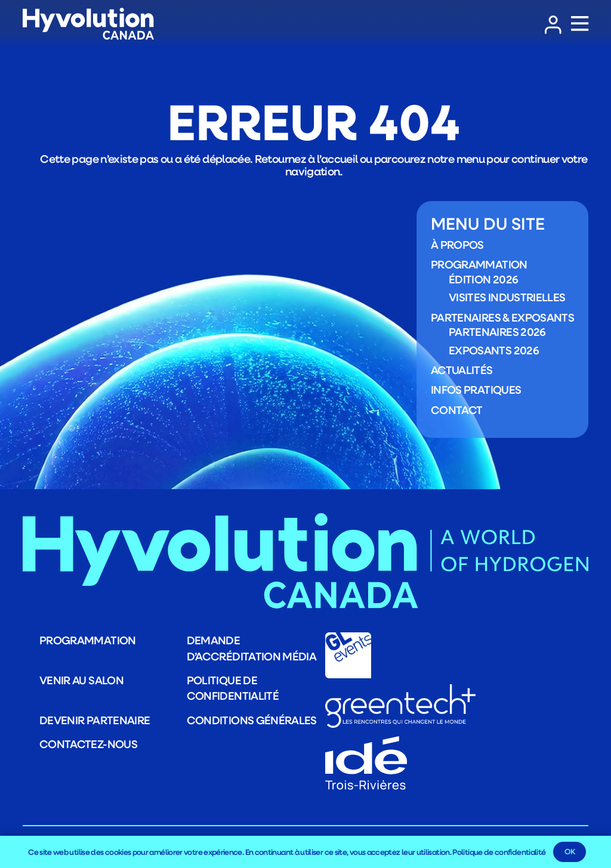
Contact (457, 410)
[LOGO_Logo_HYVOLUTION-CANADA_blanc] (88, 24)
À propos (457, 245)
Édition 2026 (483, 279)
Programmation (479, 265)
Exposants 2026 (494, 350)
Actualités (462, 370)
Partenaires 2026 (497, 332)
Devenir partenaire (95, 720)
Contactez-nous (88, 744)
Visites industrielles (507, 298)
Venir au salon (81, 680)
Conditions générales (252, 720)
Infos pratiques (476, 390)
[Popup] (580, 24)
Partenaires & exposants (502, 317)
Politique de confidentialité (499, 852)
